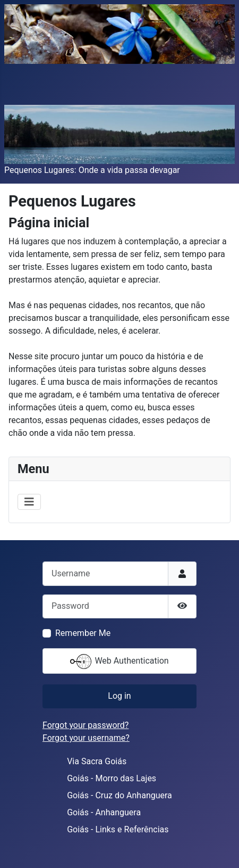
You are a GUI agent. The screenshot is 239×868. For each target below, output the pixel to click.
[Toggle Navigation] (29, 502)
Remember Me (83, 633)
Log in (119, 696)
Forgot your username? (86, 738)
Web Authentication (119, 662)
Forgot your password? (86, 725)
